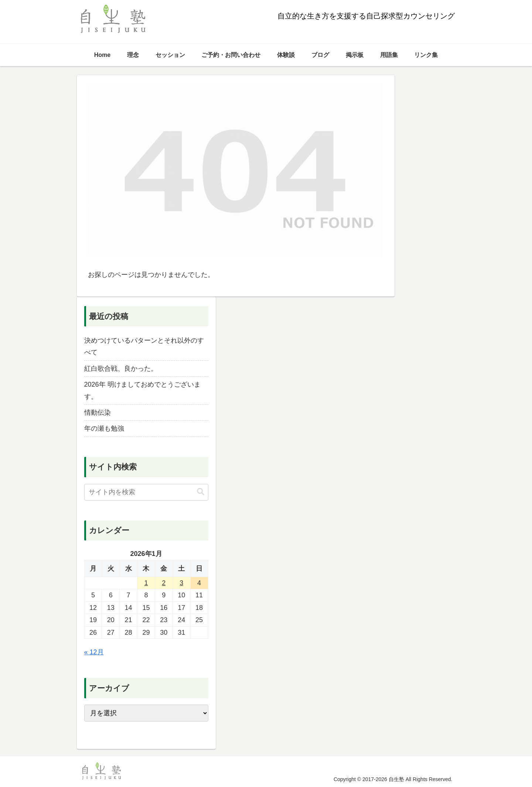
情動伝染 (98, 413)
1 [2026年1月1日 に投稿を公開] (146, 583)
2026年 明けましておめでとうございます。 (142, 390)
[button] (201, 492)
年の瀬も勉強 (104, 428)
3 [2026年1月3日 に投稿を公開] (181, 583)
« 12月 (94, 652)
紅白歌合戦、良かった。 (121, 369)
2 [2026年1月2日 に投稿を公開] (164, 583)
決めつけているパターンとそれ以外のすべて (144, 346)
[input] (146, 492)
